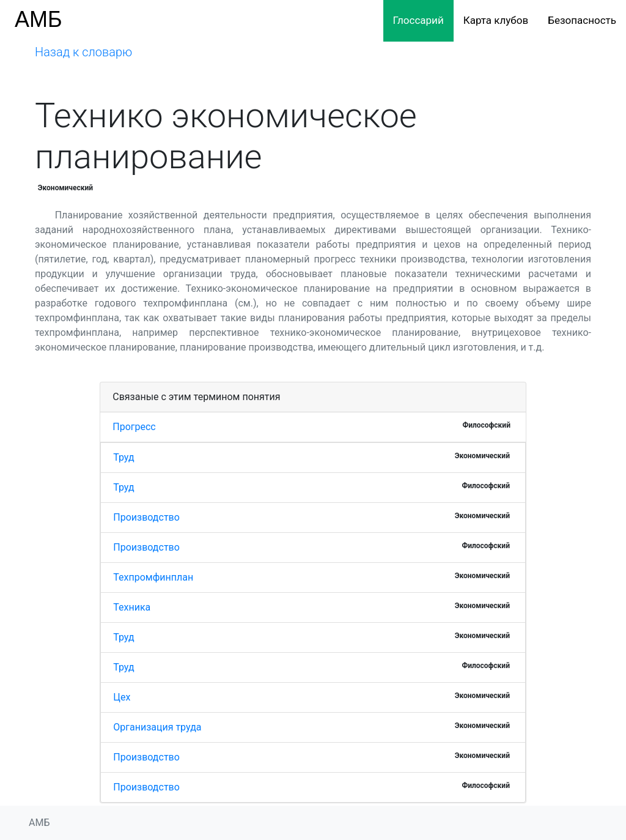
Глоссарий (418, 20)
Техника (132, 607)
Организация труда (157, 727)
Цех (122, 697)
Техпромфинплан (153, 577)
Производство (146, 517)
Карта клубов (496, 20)
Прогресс (134, 427)
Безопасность (582, 20)
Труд (123, 457)
